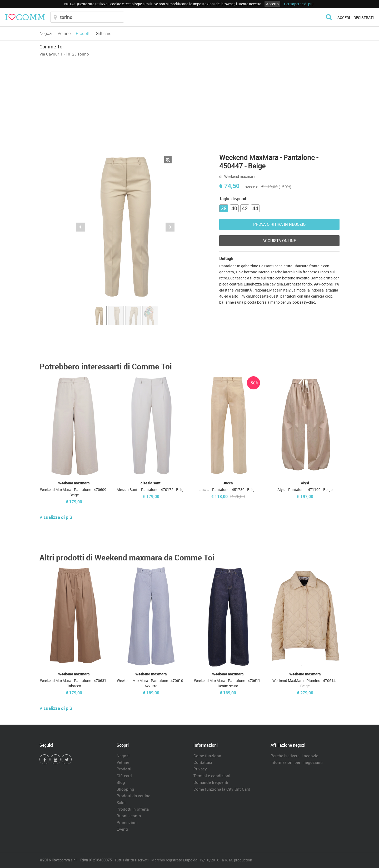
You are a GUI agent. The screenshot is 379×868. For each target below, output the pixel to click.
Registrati (364, 17)
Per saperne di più (299, 4)
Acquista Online (279, 240)
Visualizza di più (56, 517)
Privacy (200, 769)
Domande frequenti (211, 782)
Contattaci (203, 762)
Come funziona (207, 756)
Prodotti (83, 33)
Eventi (122, 829)
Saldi (121, 802)
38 (224, 208)
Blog (121, 782)
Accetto (272, 4)
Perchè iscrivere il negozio (295, 756)
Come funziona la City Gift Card (222, 789)
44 (255, 208)
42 (245, 208)
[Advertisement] (189, 101)
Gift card (104, 33)
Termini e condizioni (212, 776)
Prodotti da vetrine (133, 796)
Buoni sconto (129, 816)
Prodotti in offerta (133, 809)
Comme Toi (52, 47)
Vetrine (64, 33)
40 (234, 208)
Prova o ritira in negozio (279, 224)
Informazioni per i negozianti (297, 762)
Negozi (46, 33)
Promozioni (127, 822)
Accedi (344, 17)
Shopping (125, 789)
